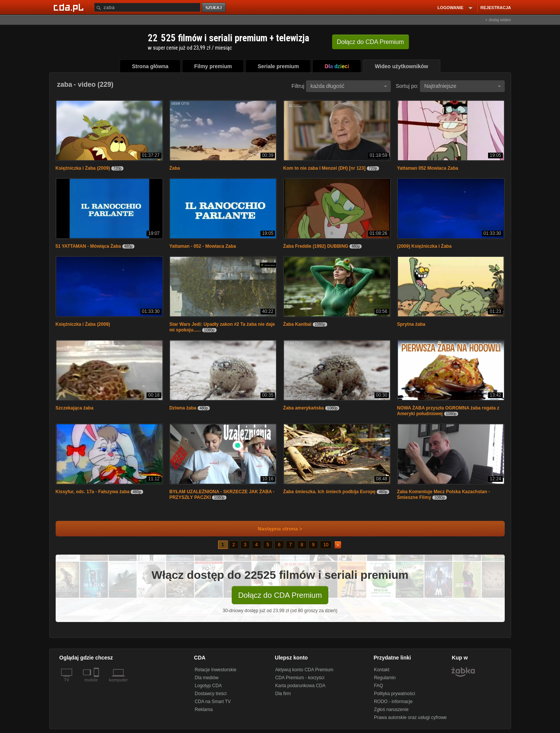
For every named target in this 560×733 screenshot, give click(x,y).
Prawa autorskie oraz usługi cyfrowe (410, 717)
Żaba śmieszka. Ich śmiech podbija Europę (329, 492)
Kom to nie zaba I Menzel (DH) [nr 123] (324, 168)
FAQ (379, 686)
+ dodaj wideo (498, 20)
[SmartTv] (97, 685)
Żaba (175, 168)
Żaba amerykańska (303, 408)
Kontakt (382, 670)
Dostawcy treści (211, 694)
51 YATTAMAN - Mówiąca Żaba (88, 246)
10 (326, 545)
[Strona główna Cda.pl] (70, 7)
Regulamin (385, 678)
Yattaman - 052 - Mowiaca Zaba (203, 246)
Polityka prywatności (395, 694)
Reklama (204, 710)
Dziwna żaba (183, 408)
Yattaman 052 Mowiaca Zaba (428, 168)
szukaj (214, 8)
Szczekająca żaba (75, 408)
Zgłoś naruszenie (391, 710)
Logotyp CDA (208, 686)
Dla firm (283, 694)
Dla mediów (207, 678)
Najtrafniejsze (463, 86)
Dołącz (370, 42)
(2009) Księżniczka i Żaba (424, 246)
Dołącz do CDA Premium (280, 595)
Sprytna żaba (411, 324)
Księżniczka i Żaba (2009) (83, 168)
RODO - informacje (393, 702)
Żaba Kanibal (297, 324)
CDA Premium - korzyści (300, 678)
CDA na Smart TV (213, 702)
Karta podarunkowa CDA (300, 686)
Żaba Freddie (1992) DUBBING (316, 246)
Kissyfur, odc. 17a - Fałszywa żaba (93, 492)
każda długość (349, 86)
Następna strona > (275, 529)
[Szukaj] (147, 7)
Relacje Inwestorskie (215, 670)
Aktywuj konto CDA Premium (304, 670)
